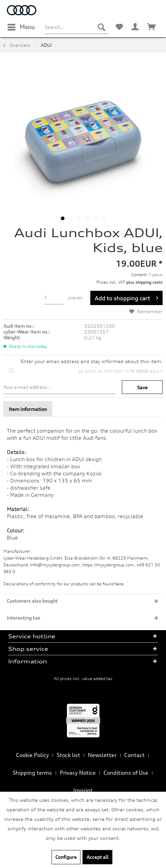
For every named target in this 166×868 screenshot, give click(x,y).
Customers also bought (32, 601)
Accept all (97, 857)
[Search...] (77, 27)
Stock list (68, 755)
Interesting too (23, 618)
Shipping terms (32, 773)
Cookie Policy (32, 755)
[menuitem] (21, 27)
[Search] (102, 27)
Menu (21, 26)
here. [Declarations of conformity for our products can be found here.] (120, 584)
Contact (134, 755)
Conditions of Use (126, 773)
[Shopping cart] (152, 27)
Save (142, 387)
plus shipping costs (144, 282)
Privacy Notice (78, 773)
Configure (66, 857)
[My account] (135, 27)
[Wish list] (119, 27)
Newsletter (102, 755)
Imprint (83, 790)
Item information (28, 409)
